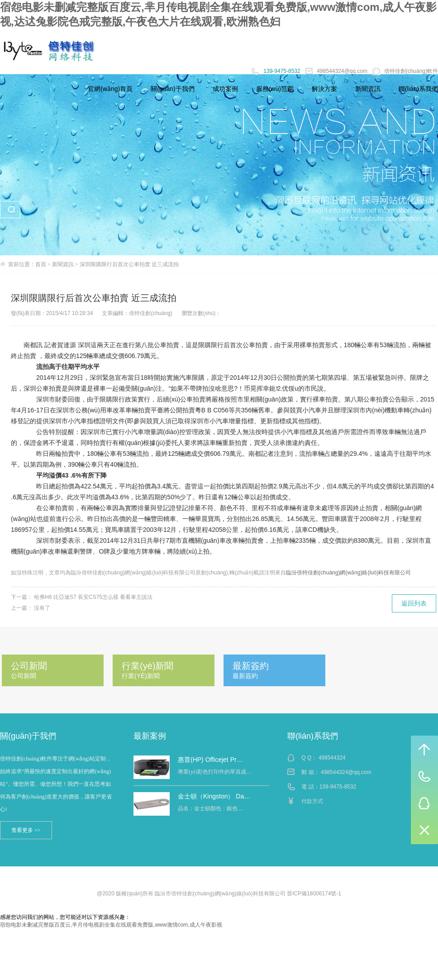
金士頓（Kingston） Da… (214, 796)
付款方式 (312, 801)
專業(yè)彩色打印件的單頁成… (215, 772)
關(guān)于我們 (28, 736)
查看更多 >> (26, 830)
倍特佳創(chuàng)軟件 (405, 71)
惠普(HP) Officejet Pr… (210, 760)
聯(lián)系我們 (313, 736)
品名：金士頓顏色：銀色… (210, 808)
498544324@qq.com (337, 71)
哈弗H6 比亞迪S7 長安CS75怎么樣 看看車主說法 (93, 597)
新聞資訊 (63, 264)
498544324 (332, 758)
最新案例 (150, 736)
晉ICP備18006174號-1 (314, 894)
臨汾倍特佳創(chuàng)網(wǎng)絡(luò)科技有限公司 (348, 573)
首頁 (41, 264)
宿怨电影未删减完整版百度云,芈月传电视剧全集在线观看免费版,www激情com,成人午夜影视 (111, 925)
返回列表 (414, 603)
